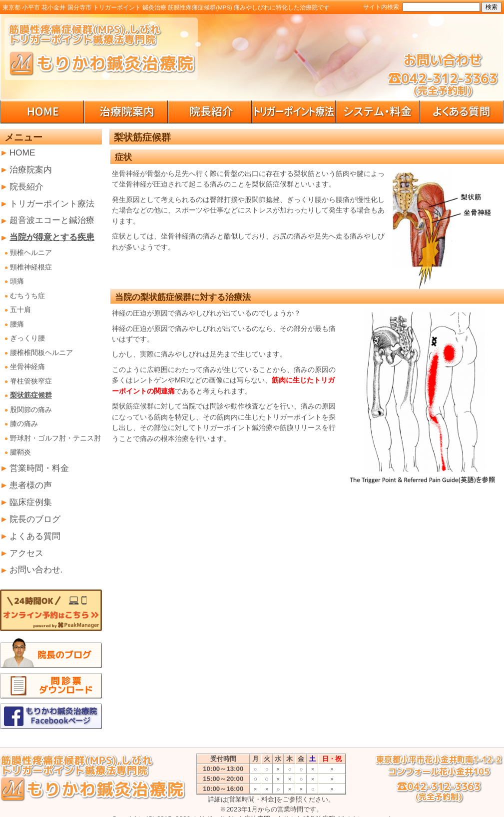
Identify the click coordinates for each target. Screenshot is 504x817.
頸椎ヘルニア (31, 253)
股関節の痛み (31, 410)
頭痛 (17, 281)
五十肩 (20, 310)
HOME (22, 152)
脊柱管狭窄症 (31, 381)
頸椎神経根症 (31, 267)
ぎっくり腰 (27, 338)
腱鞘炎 (20, 452)
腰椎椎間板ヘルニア (41, 353)
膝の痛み (24, 424)
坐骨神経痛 (27, 367)
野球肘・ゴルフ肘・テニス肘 (55, 438)
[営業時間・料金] (252, 799)
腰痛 (17, 324)
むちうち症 (27, 296)
